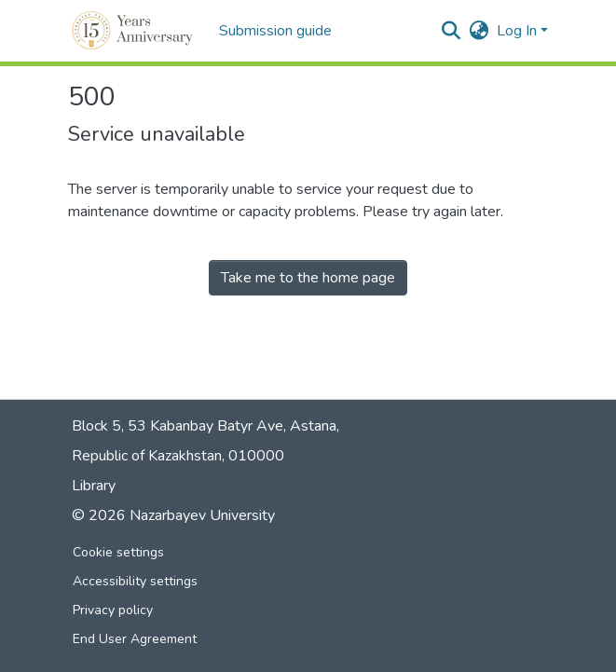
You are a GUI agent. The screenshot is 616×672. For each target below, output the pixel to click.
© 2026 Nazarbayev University (173, 515)
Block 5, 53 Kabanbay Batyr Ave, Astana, (205, 426)
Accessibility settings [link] (135, 581)
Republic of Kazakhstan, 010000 (178, 456)
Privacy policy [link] (113, 610)
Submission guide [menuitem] (275, 31)
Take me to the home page (308, 278)
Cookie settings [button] (118, 552)
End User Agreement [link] (135, 639)
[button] (134, 31)
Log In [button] (519, 31)
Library (94, 486)
